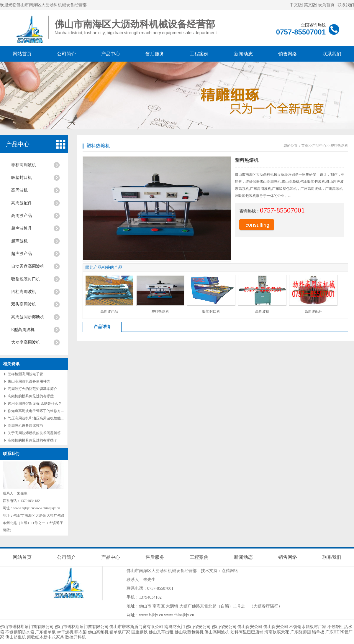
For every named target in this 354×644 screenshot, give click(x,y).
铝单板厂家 (120, 632)
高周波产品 (22, 216)
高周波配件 (22, 203)
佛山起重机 (16, 637)
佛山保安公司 (198, 627)
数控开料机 (76, 637)
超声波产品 (22, 254)
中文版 (296, 5)
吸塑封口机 (22, 178)
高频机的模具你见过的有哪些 (31, 396)
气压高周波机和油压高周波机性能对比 (38, 418)
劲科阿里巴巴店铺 (247, 632)
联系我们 (346, 5)
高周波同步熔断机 (28, 317)
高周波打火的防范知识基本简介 (32, 389)
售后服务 (155, 54)
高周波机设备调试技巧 (25, 426)
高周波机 (19, 190)
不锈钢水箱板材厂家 (308, 627)
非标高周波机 (24, 165)
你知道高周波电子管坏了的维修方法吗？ (40, 411)
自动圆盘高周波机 (28, 266)
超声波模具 (22, 228)
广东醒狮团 (301, 632)
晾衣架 (81, 632)
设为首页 (326, 5)
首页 (305, 146)
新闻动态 (243, 54)
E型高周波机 (23, 330)
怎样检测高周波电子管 (25, 374)
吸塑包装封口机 (26, 279)
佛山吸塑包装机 (189, 632)
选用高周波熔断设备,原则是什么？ (35, 403)
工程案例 (199, 54)
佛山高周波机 (217, 632)
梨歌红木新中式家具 (45, 637)
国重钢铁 (140, 632)
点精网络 (230, 571)
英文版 (310, 5)
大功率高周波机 (26, 342)
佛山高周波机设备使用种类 (29, 381)
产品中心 (111, 54)
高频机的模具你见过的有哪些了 (32, 440)
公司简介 (66, 54)
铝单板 (318, 632)
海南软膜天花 (277, 632)
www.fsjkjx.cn (151, 615)
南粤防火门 (175, 627)
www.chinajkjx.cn (179, 615)
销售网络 (288, 54)
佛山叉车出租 (161, 632)
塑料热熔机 (98, 146)
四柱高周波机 (24, 292)
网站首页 (22, 54)
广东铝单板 (45, 632)
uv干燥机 (65, 632)
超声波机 (19, 241)
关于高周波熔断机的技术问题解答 (34, 433)
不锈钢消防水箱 (20, 632)
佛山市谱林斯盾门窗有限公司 (27, 627)
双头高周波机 (24, 304)
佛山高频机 (98, 632)
